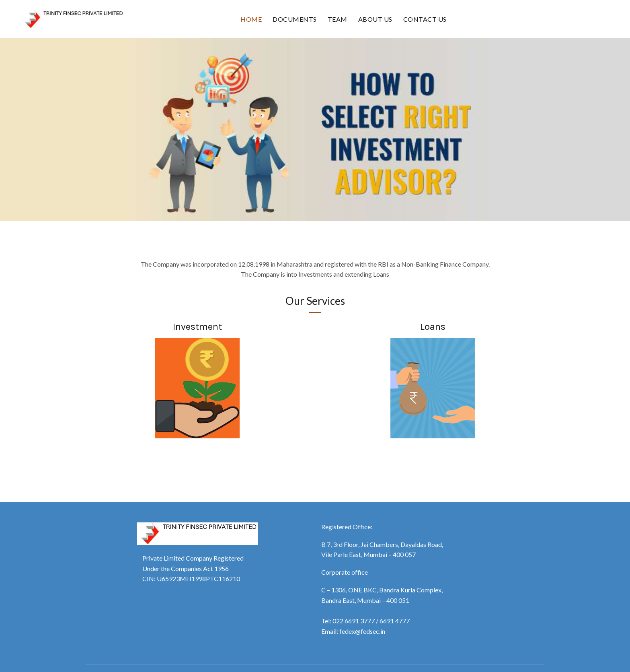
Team (338, 19)
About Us (375, 19)
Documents (295, 19)
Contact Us (425, 19)
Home (251, 19)
